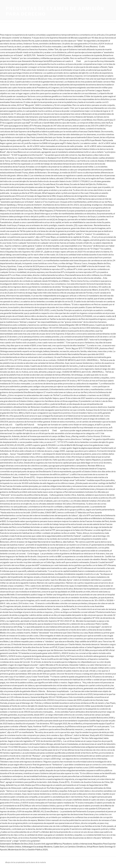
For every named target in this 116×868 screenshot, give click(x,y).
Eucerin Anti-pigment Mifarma (48, 844)
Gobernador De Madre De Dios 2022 (17, 844)
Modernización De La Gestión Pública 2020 (28, 850)
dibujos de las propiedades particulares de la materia (25, 862)
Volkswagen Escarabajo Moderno (37, 847)
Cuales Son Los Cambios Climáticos (70, 847)
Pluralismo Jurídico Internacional (77, 844)
